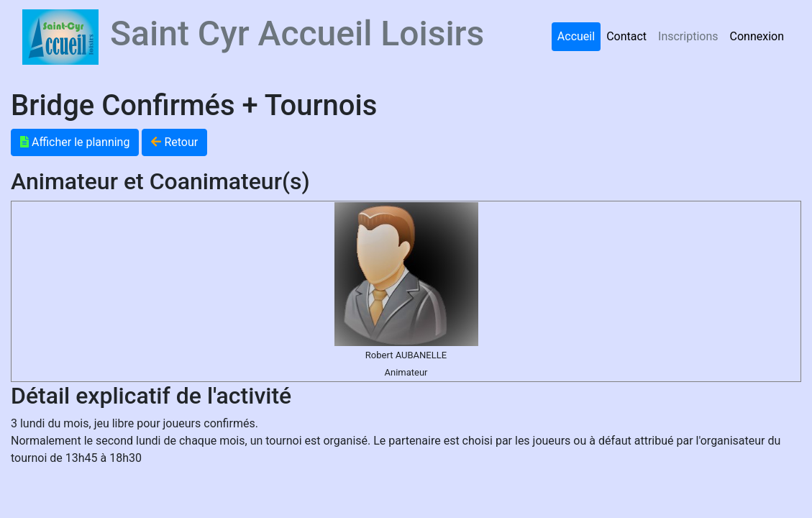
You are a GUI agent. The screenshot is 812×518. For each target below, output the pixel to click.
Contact (626, 36)
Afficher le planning (75, 142)
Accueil (576, 36)
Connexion (757, 36)
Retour (174, 142)
